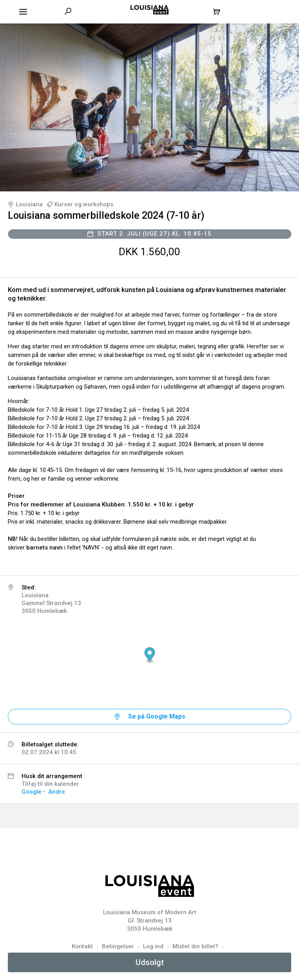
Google (32, 792)
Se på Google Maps (157, 716)
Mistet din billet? (195, 946)
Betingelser (118, 946)
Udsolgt (150, 962)
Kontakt (82, 946)
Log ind (153, 946)
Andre (57, 792)
